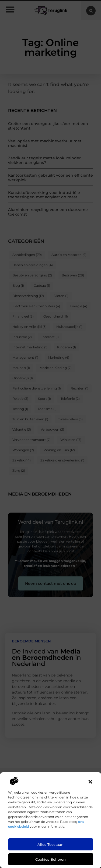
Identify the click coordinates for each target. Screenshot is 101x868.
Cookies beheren (50, 859)
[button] (90, 782)
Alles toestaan (50, 844)
